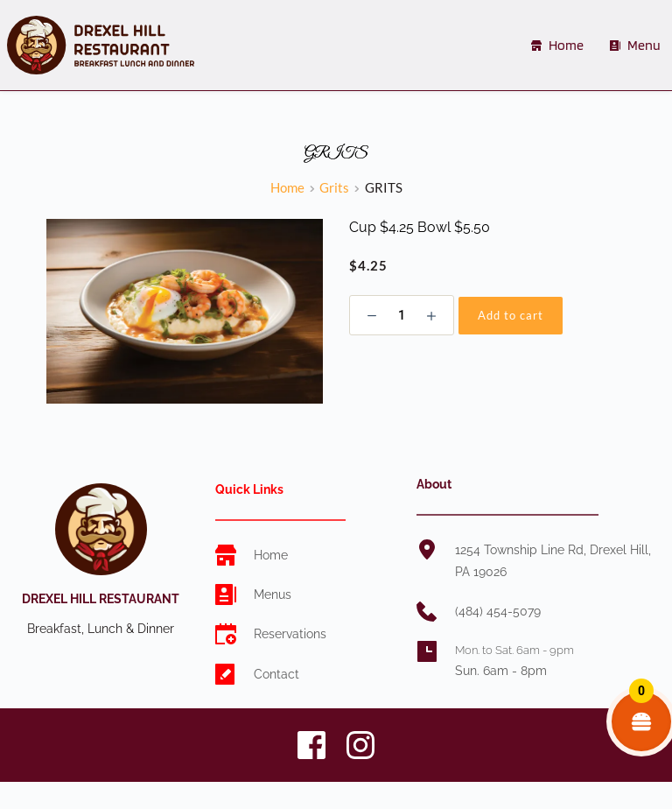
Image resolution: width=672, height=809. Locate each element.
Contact (276, 674)
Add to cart (511, 315)
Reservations (290, 634)
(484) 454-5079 (498, 611)
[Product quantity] (402, 315)
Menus (273, 594)
